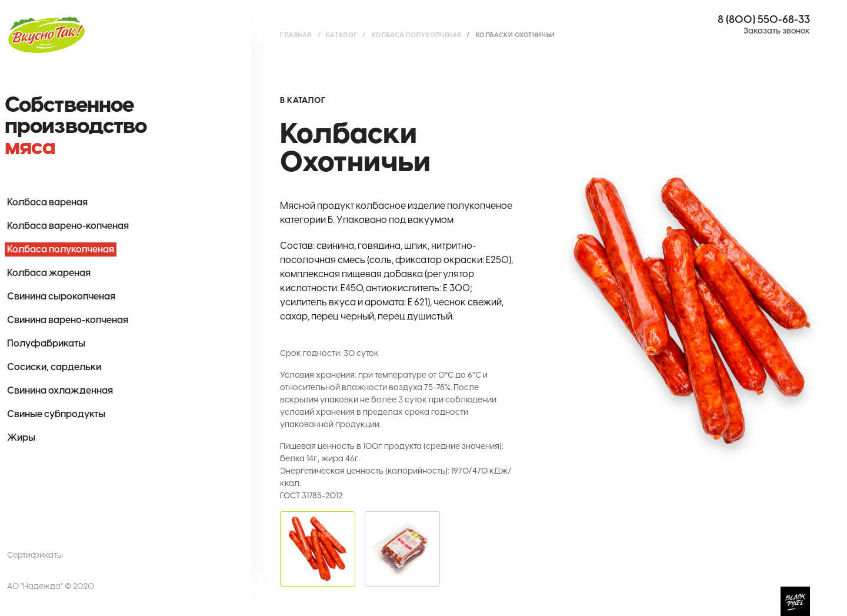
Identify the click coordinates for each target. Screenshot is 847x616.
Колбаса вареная (47, 202)
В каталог (303, 100)
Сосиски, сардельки (54, 367)
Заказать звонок (777, 31)
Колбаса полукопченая (61, 249)
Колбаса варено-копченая (68, 226)
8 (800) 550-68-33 (764, 19)
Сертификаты (35, 555)
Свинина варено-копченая (68, 320)
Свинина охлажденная (60, 390)
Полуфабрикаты (46, 343)
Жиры (21, 437)
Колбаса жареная (49, 273)
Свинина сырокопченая (61, 296)
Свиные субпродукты (56, 414)
